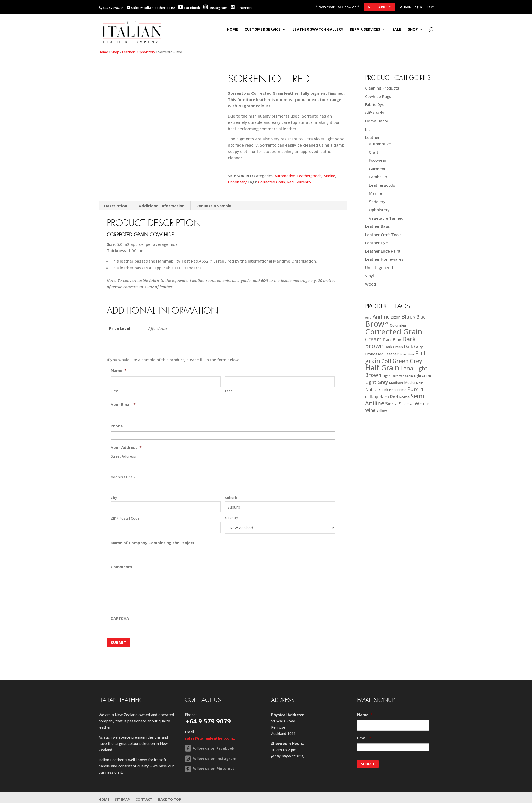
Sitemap (122, 799)
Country (232, 518)
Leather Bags (377, 226)
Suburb (231, 498)
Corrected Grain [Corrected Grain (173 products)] (394, 331)
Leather (128, 52)
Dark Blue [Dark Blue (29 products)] (392, 340)
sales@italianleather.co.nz (210, 738)
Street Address (124, 456)
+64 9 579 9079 (208, 721)
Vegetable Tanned (386, 218)
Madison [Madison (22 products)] (396, 383)
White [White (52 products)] (422, 403)
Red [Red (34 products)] (394, 397)
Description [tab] (116, 206)
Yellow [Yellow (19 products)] (382, 411)
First (115, 391)
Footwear (378, 160)
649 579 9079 (113, 8)
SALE (397, 30)
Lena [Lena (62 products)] (407, 368)
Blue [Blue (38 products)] (421, 317)
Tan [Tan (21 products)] (410, 404)
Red (290, 182)
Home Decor (377, 121)
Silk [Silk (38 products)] (402, 404)
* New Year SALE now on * (337, 7)
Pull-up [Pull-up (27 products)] (372, 397)
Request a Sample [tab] (214, 206)
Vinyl (369, 276)
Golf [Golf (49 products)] (386, 361)
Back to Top (170, 799)
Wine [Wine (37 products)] (370, 410)
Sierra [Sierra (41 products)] (391, 404)
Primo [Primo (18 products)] (402, 390)
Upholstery (146, 52)
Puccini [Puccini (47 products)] (416, 389)
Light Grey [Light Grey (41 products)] (376, 382)
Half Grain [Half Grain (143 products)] (382, 368)
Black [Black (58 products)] (408, 316)
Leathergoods (309, 176)
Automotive (285, 176)
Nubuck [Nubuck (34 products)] (373, 389)
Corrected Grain (271, 182)
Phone (117, 426)
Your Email (123, 405)
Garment (377, 169)
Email (364, 738)
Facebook (192, 8)
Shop (115, 52)
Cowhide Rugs (378, 96)
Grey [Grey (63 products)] (416, 361)
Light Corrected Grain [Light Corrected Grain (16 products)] (398, 376)
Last (229, 391)
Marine (329, 176)
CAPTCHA (120, 618)
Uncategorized (379, 267)
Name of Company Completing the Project (153, 543)
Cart (430, 7)
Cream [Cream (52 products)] (373, 339)
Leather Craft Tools (383, 235)
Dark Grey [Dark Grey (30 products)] (413, 347)
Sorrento (303, 182)
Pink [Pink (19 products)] (385, 390)
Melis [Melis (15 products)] (420, 383)
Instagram (215, 8)
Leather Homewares (384, 259)
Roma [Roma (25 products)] (404, 397)
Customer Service (263, 30)
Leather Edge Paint (383, 251)
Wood (370, 284)
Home (232, 30)
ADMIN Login (411, 7)
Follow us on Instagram (214, 758)
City (114, 498)
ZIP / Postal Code (125, 518)
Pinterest (241, 8)
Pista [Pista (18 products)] (393, 390)
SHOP (413, 30)
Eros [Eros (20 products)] (403, 354)
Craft (374, 152)
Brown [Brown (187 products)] (377, 324)
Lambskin (378, 177)
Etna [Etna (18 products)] (411, 354)
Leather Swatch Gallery (318, 30)
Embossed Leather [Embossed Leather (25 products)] (382, 354)
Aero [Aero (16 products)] (368, 317)
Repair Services (365, 30)
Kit (368, 129)
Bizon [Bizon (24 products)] (396, 317)
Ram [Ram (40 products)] (384, 397)
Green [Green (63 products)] (401, 361)
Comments (121, 567)
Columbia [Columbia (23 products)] (398, 325)
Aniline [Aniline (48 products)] (381, 317)
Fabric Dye (375, 104)
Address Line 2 (123, 477)
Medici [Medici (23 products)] (410, 383)
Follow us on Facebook (213, 748)
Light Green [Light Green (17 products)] (422, 376)
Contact (144, 799)
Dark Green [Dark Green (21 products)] (394, 347)
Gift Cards (378, 7)
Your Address (126, 447)
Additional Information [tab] (162, 206)
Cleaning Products (382, 88)
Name (119, 370)
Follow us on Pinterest (213, 769)
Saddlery (377, 202)
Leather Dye (376, 243)
